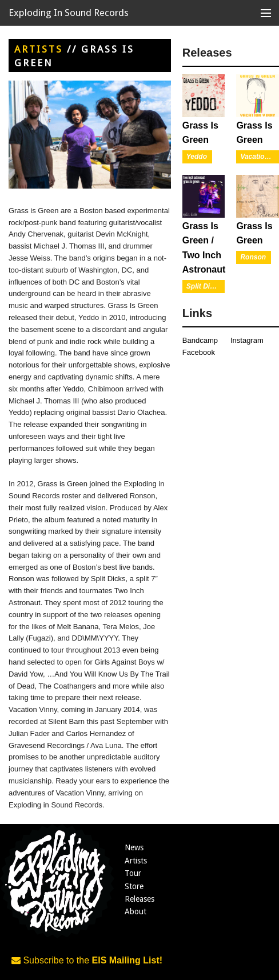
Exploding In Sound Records (69, 13)
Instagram (247, 340)
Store (134, 886)
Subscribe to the (87, 960)
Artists (39, 49)
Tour (133, 873)
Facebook (199, 352)
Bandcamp (200, 340)
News (134, 847)
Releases (139, 899)
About (135, 911)
